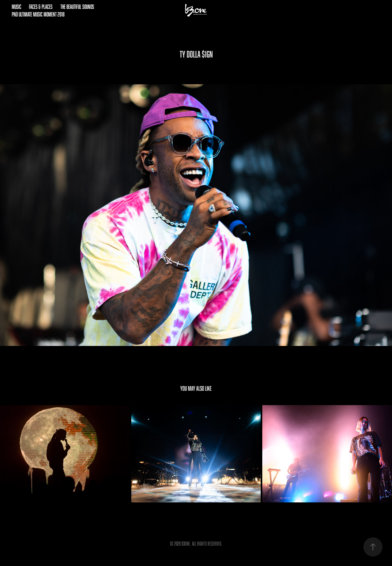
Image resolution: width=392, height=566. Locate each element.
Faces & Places (41, 7)
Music (17, 7)
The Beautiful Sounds (77, 7)
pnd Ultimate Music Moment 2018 (38, 14)
